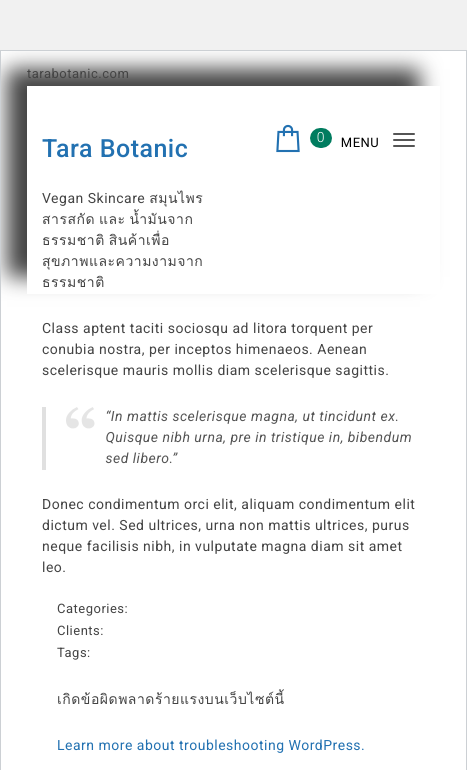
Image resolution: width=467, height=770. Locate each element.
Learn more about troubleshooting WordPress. (211, 746)
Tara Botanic (115, 149)
